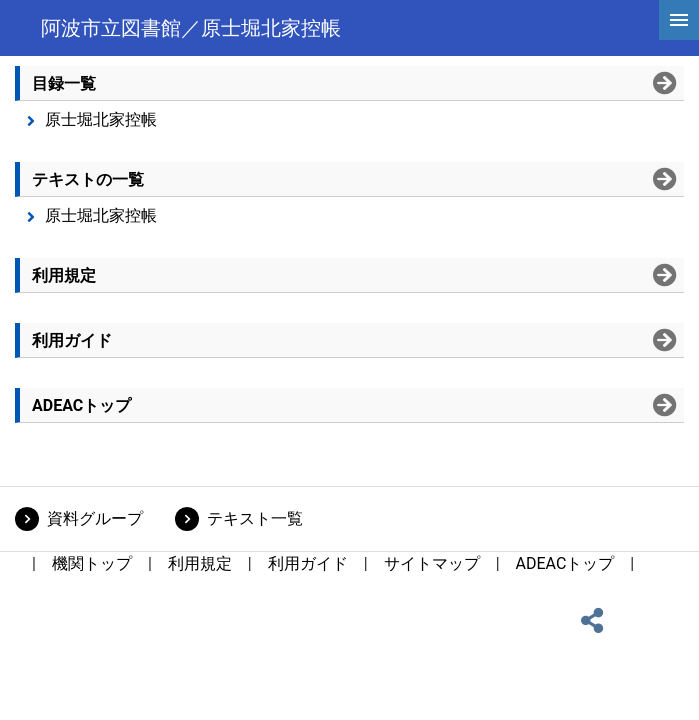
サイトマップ (432, 563)
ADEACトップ (565, 563)
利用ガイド (308, 563)
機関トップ (92, 563)
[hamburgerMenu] (679, 20)
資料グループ (95, 518)
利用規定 (200, 563)
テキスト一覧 (255, 518)
